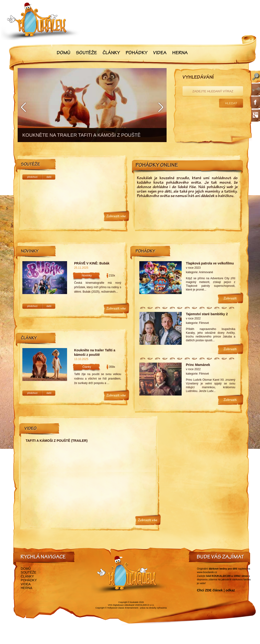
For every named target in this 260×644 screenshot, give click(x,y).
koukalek (134, 602)
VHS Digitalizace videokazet (121, 605)
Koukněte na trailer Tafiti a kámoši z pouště (95, 352)
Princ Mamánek (198, 365)
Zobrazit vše (116, 217)
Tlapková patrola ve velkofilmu (210, 263)
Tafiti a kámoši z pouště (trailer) (57, 441)
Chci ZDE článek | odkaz (216, 590)
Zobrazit (230, 299)
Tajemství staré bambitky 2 (207, 314)
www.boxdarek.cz (207, 572)
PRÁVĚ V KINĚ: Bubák (92, 263)
